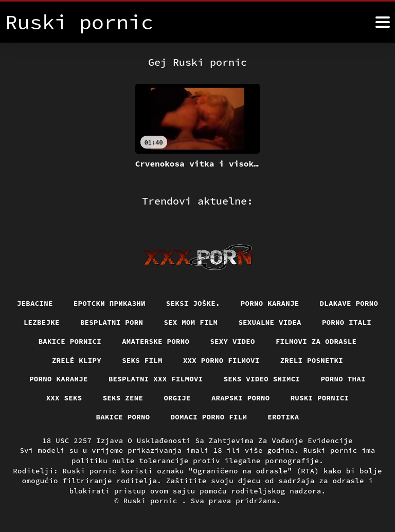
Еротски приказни (110, 303)
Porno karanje (270, 303)
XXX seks (64, 398)
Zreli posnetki (312, 360)
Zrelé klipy (77, 360)
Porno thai (343, 379)
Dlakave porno (349, 303)
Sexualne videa (270, 322)
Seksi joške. (193, 303)
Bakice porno (123, 417)
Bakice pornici (70, 341)
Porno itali (347, 322)
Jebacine (35, 303)
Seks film (142, 360)
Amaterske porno (156, 341)
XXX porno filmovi (221, 360)
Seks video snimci (262, 379)
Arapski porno (241, 398)
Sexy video (232, 341)
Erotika (283, 417)
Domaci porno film (209, 417)
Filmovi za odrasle (316, 341)
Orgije (177, 398)
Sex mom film (191, 322)
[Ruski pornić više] (383, 22)
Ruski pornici (320, 398)
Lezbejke (42, 322)
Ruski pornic (153, 501)
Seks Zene (123, 398)
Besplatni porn (112, 322)
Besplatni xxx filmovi (156, 379)
